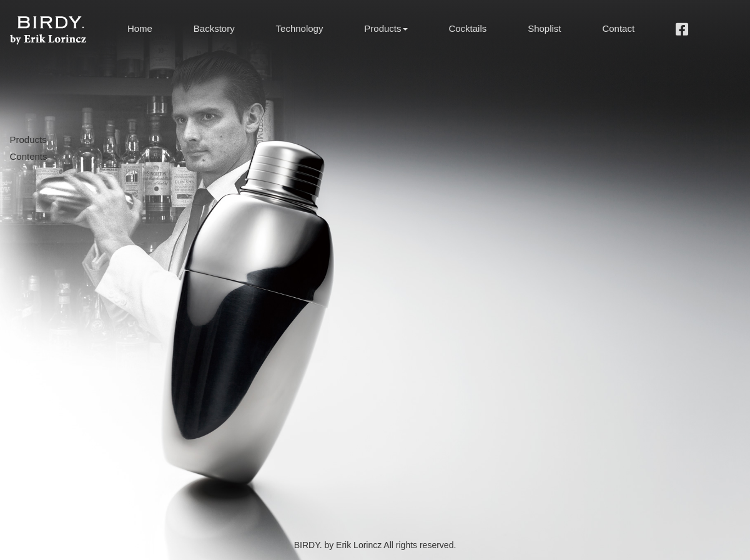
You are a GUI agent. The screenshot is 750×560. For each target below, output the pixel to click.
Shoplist (544, 28)
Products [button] (386, 28)
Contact (618, 28)
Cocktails (467, 28)
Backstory (214, 28)
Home (140, 28)
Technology (300, 28)
